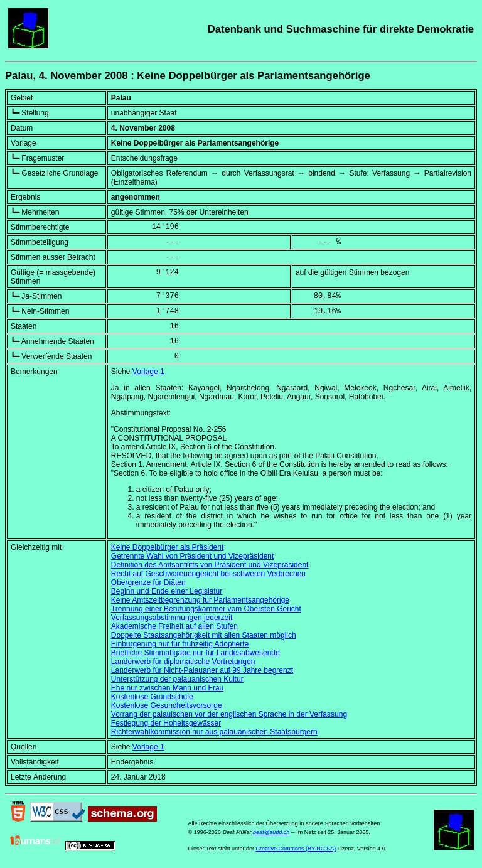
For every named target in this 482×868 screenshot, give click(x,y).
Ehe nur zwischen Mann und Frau (167, 688)
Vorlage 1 (148, 372)
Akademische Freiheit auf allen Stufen (174, 626)
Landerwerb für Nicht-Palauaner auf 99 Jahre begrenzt (202, 670)
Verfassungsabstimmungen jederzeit (172, 618)
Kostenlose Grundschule (152, 697)
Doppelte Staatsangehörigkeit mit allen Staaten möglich (204, 635)
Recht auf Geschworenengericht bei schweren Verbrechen (208, 574)
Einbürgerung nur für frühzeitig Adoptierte (180, 644)
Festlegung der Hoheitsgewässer (166, 723)
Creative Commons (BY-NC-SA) (296, 849)
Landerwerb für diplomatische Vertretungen (183, 662)
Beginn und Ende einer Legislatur (167, 591)
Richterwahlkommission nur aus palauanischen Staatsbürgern (214, 732)
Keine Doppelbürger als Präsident (167, 547)
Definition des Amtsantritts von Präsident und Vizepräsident (210, 565)
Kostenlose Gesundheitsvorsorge (167, 705)
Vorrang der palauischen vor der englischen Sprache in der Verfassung (229, 714)
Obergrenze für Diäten (148, 582)
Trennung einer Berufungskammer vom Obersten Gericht (206, 609)
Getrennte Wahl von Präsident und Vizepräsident (193, 556)
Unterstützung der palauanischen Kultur (177, 679)
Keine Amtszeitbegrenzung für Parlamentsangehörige (200, 600)
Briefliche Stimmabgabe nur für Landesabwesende (195, 653)
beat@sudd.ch (271, 832)
